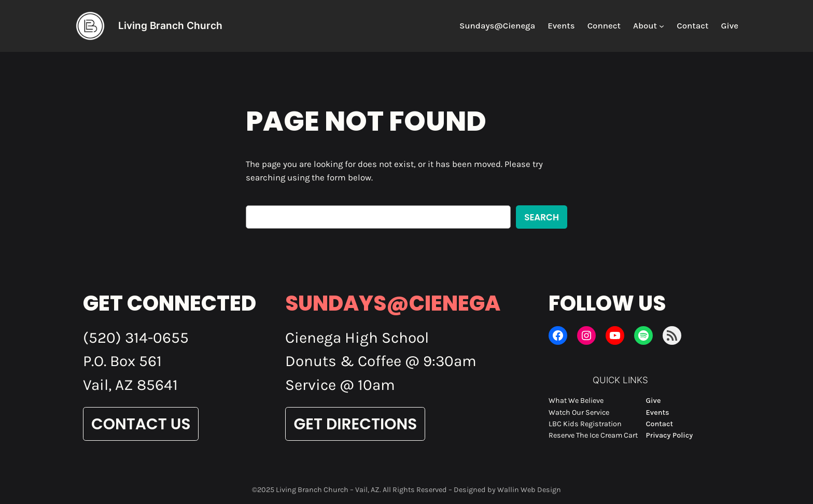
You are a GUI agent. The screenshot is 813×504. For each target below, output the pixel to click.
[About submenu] (662, 26)
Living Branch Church (170, 25)
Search (542, 217)
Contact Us (141, 424)
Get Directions (355, 424)
